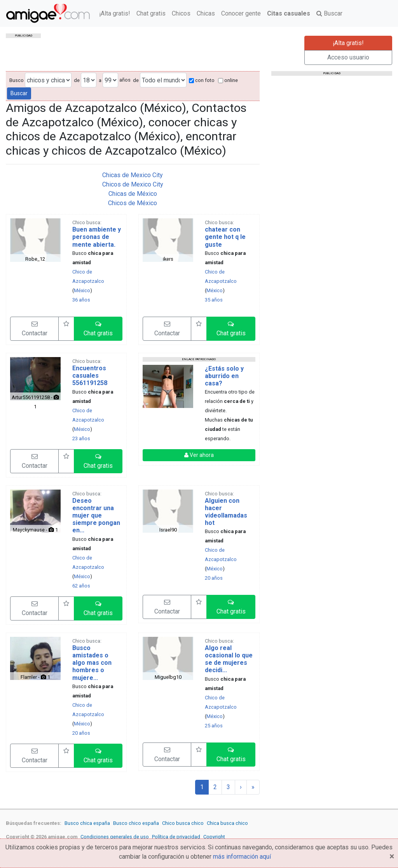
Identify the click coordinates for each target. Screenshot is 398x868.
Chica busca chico (227, 823)
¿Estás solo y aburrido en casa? (224, 376)
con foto (202, 80)
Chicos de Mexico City (133, 184)
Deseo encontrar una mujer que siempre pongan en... (96, 516)
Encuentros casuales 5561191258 (90, 376)
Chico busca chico (183, 823)
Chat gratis (151, 13)
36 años (81, 300)
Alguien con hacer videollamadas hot (226, 512)
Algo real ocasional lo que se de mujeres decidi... (229, 659)
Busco (17, 80)
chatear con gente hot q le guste (225, 237)
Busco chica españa (87, 823)
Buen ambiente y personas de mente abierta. (97, 237)
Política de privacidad (176, 837)
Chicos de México (133, 203)
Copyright (214, 837)
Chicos (181, 13)
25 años (214, 726)
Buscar (329, 13)
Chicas (206, 13)
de (77, 80)
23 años (81, 438)
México (82, 290)
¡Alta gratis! (115, 13)
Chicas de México (133, 194)
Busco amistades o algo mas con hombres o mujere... (92, 663)
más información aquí (242, 857)
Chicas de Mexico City (133, 175)
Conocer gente (241, 13)
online (228, 80)
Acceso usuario (348, 57)
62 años (81, 586)
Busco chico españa (136, 823)
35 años (214, 300)
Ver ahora (199, 455)
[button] (98, 329)
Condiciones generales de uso (115, 837)
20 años (214, 578)
